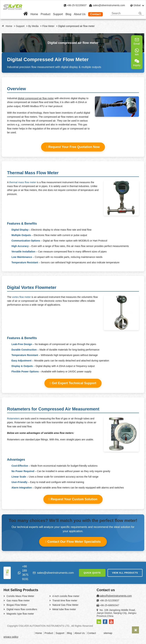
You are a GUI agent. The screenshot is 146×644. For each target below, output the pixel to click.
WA (137, 52)
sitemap (108, 633)
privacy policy (11, 637)
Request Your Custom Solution (73, 499)
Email (137, 41)
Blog (68, 14)
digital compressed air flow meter (36, 98)
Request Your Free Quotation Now (73, 147)
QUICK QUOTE (92, 573)
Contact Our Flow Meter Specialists (73, 542)
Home (34, 14)
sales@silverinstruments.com (109, 5)
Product (46, 14)
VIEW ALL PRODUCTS (125, 573)
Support (58, 14)
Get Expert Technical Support (73, 383)
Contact (96, 14)
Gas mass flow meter (18, 600)
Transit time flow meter (64, 600)
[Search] (140, 13)
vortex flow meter (21, 297)
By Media (33, 26)
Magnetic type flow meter (20, 614)
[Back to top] (135, 630)
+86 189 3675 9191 (23, 573)
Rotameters (13, 419)
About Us (80, 14)
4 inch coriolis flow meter (66, 596)
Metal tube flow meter (64, 609)
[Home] (26, 14)
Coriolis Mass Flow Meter (20, 596)
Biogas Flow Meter (16, 605)
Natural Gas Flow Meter (65, 605)
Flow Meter (48, 26)
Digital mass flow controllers (21, 609)
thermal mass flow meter (23, 182)
